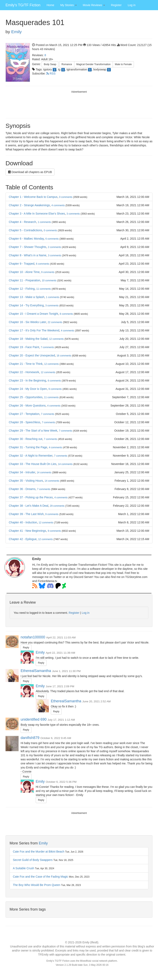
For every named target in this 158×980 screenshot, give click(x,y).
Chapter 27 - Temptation (24, 414)
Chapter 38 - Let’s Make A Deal (29, 506)
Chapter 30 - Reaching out (26, 439)
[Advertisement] (79, 104)
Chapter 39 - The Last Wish (26, 514)
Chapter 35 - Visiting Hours (26, 481)
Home (50, 5)
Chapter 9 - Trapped (22, 264)
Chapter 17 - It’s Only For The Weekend (34, 330)
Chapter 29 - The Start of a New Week (33, 431)
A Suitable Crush (23, 868)
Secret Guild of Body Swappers (33, 860)
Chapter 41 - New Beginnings (27, 531)
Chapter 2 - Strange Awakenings (29, 205)
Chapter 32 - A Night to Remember (31, 456)
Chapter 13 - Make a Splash (27, 297)
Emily (16, 32)
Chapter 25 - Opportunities (26, 397)
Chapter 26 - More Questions (27, 406)
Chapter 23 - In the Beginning (27, 380)
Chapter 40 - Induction (23, 522)
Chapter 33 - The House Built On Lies (33, 464)
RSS (51, 73)
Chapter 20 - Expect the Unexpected (32, 355)
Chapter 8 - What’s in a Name (28, 255)
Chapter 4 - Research (22, 222)
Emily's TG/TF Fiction (23, 5)
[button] (68, 5)
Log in (132, 5)
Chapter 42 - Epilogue (23, 539)
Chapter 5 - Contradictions (25, 230)
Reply (26, 648)
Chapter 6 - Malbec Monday (26, 239)
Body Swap (50, 64)
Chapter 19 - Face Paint (24, 347)
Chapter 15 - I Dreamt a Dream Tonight (33, 314)
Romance (67, 64)
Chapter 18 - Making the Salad (28, 339)
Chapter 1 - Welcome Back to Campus (33, 197)
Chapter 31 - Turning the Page (28, 447)
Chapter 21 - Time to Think (26, 364)
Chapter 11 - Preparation (24, 280)
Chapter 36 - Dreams (22, 489)
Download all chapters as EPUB (30, 172)
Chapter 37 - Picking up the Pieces (31, 497)
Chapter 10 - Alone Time (24, 272)
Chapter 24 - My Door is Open (28, 389)
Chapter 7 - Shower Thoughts (27, 247)
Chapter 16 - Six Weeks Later (27, 322)
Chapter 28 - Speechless (24, 422)
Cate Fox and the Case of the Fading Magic (41, 877)
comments (66, 197)
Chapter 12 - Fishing (22, 289)
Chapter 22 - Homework (24, 372)
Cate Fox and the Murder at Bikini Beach (39, 852)
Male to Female (123, 64)
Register (116, 5)
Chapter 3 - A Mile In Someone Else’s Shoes (37, 214)
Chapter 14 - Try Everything (26, 305)
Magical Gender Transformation (93, 64)
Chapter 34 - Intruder (22, 472)
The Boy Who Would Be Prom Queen (37, 885)
